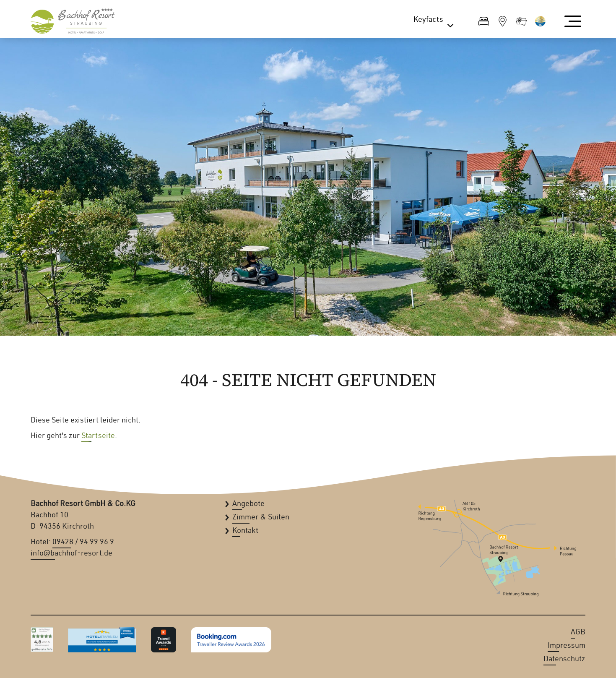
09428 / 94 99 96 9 (83, 542)
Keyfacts (435, 22)
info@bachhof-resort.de (71, 554)
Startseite (98, 436)
